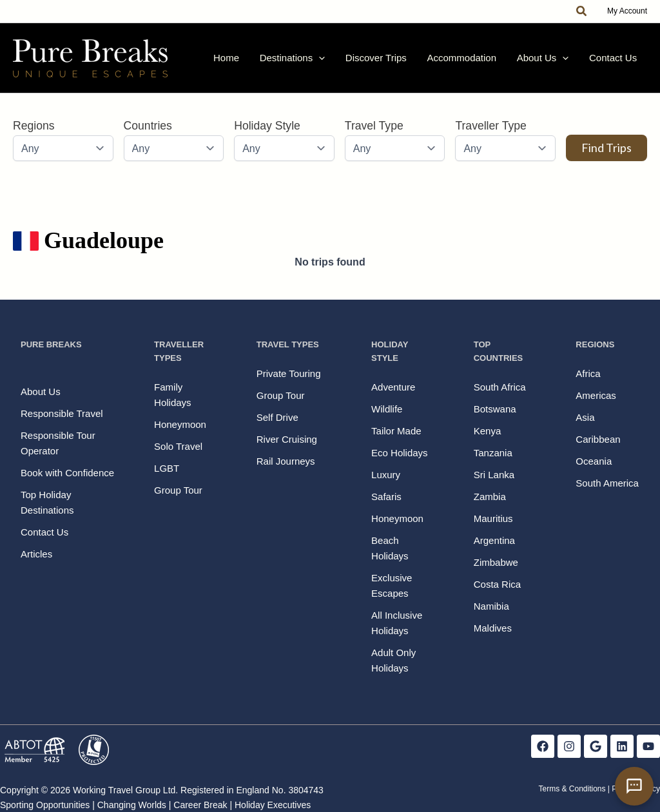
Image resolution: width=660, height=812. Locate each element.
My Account (627, 11)
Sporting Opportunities (45, 805)
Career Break (200, 805)
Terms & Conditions (572, 789)
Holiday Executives (273, 805)
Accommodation (481, 62)
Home (267, 62)
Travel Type (374, 133)
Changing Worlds (132, 805)
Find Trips (607, 155)
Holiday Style (267, 133)
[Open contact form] (634, 786)
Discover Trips (403, 62)
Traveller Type (491, 133)
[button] (582, 12)
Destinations (326, 62)
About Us (554, 62)
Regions (34, 133)
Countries (148, 133)
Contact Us (617, 62)
